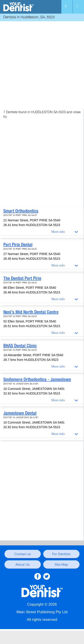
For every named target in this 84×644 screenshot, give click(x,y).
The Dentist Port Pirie (22, 278)
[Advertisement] (42, 64)
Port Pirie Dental (18, 245)
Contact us (23, 554)
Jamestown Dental (20, 413)
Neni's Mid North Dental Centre (31, 312)
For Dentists (61, 554)
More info (58, 232)
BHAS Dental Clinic (20, 346)
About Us (23, 565)
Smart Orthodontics (21, 211)
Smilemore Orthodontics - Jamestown (37, 379)
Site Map (61, 565)
